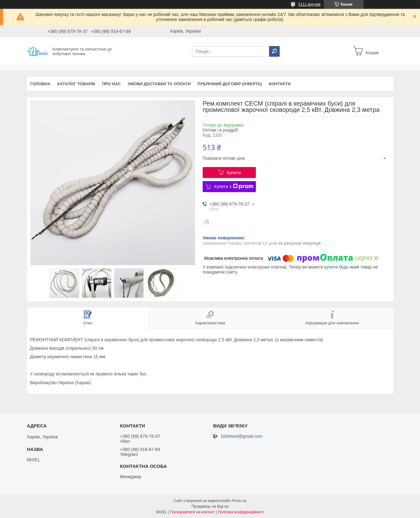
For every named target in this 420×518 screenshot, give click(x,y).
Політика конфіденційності (241, 512)
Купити (234, 173)
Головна (40, 84)
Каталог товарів (76, 84)
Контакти (280, 84)
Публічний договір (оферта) (230, 84)
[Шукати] (274, 51)
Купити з (234, 186)
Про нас (111, 84)
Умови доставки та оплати (159, 84)
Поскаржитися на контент (192, 512)
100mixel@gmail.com (241, 436)
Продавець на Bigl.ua (210, 506)
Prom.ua (239, 501)
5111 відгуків (310, 4)
